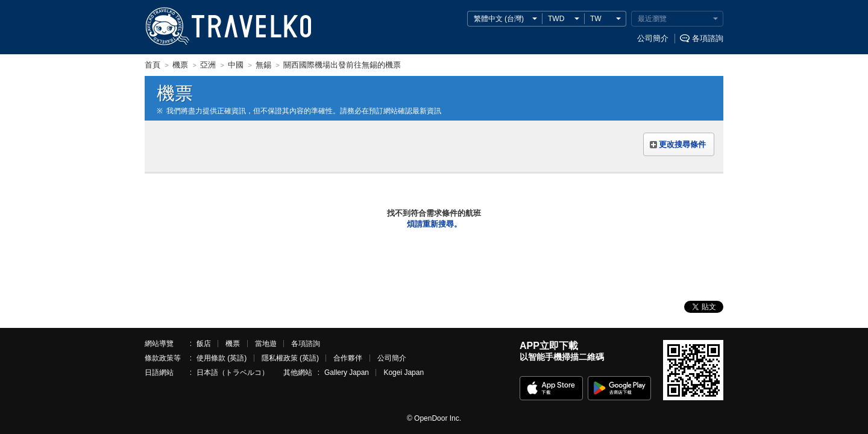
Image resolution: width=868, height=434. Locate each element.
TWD (556, 19)
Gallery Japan (347, 373)
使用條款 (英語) (222, 358)
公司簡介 (653, 38)
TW (596, 19)
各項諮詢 (708, 38)
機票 (233, 344)
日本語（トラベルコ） (233, 373)
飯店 (204, 344)
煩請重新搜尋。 (434, 224)
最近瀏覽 (652, 19)
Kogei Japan (404, 373)
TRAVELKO (167, 27)
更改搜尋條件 (682, 144)
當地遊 (266, 344)
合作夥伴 (348, 358)
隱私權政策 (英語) (290, 358)
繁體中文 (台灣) (499, 19)
